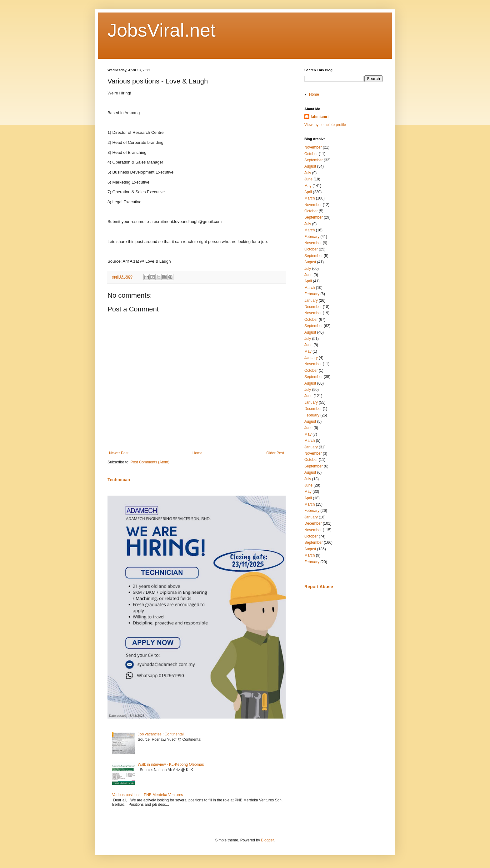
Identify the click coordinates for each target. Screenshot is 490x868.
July (308, 173)
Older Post (275, 453)
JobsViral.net (162, 30)
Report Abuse (319, 587)
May (308, 186)
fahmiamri (320, 117)
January (311, 300)
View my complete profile (325, 125)
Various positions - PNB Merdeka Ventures (148, 795)
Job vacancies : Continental (161, 734)
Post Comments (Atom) (150, 462)
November (313, 147)
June (308, 179)
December (313, 307)
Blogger (267, 840)
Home (197, 453)
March (310, 198)
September (314, 160)
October (311, 154)
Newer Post (119, 453)
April (308, 192)
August (310, 166)
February (312, 237)
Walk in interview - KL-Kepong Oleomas (171, 765)
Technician (119, 480)
